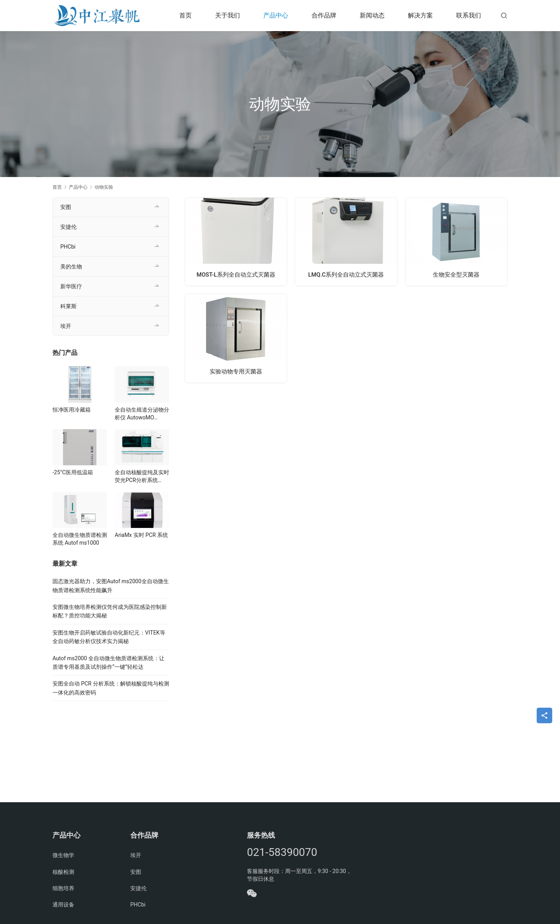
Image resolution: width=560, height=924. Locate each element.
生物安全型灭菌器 (456, 274)
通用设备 (63, 905)
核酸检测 (63, 872)
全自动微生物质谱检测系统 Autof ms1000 (80, 539)
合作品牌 (324, 15)
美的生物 (71, 267)
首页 (185, 15)
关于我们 (227, 15)
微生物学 (63, 855)
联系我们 (469, 15)
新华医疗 (71, 286)
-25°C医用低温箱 (73, 472)
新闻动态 (372, 15)
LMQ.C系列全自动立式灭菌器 (346, 274)
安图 (66, 207)
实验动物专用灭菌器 (236, 371)
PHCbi (68, 247)
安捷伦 (68, 227)
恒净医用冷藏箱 (72, 410)
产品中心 (276, 15)
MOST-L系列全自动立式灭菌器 (236, 274)
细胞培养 (63, 888)
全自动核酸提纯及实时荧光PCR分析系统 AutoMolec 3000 (142, 477)
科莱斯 (68, 306)
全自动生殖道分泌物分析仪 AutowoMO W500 (142, 414)
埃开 (66, 326)
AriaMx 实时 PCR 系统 (141, 535)
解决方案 (420, 15)
